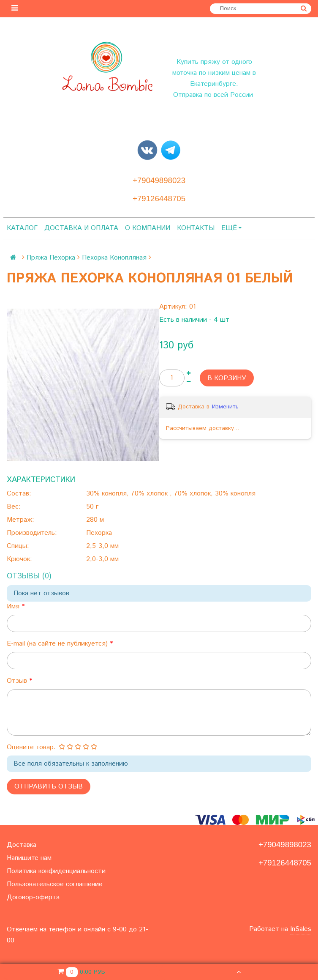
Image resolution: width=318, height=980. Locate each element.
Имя (14, 606)
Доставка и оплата (81, 228)
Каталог (22, 228)
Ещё (231, 228)
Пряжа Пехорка (51, 258)
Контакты (196, 228)
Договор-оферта (33, 897)
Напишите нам (29, 858)
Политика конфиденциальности (56, 871)
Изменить (225, 407)
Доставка (22, 845)
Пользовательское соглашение (55, 884)
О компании (148, 228)
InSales (301, 929)
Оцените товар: (31, 747)
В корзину (227, 378)
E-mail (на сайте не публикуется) (58, 644)
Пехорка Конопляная (114, 258)
